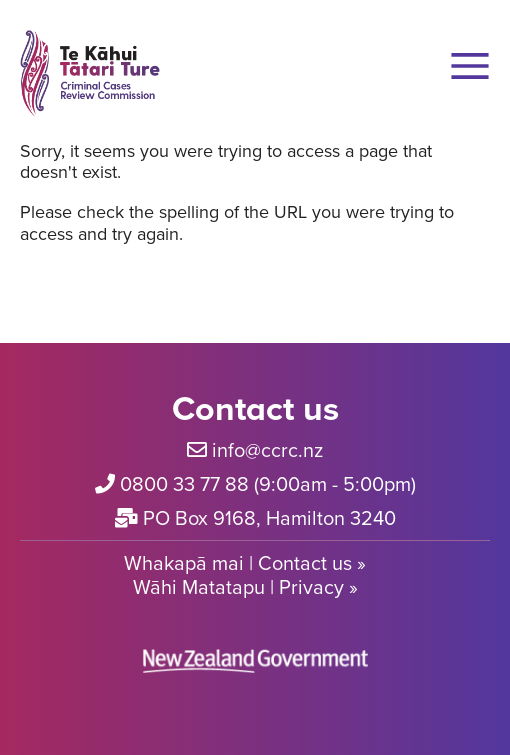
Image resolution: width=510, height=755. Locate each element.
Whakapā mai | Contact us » (245, 563)
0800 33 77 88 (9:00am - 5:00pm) (268, 483)
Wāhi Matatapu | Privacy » (245, 587)
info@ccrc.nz (267, 449)
